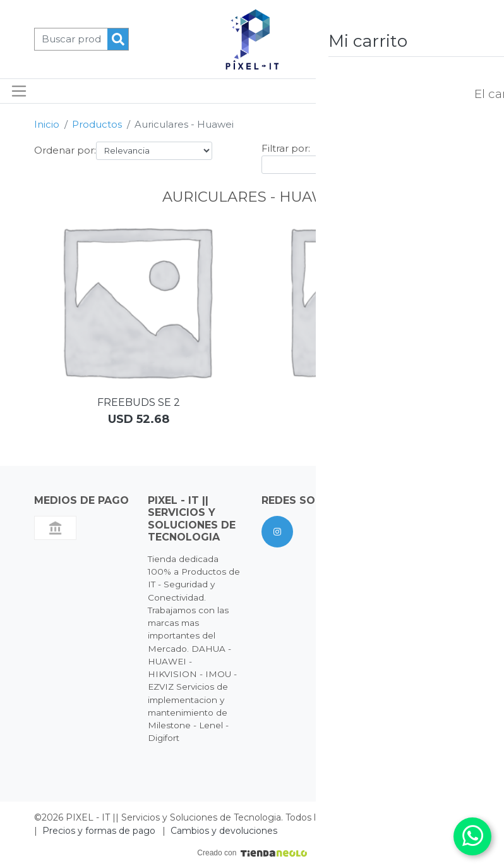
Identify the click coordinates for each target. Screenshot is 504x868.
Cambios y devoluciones (224, 831)
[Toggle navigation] (19, 91)
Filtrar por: (286, 148)
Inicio (47, 124)
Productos (97, 124)
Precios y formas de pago (99, 831)
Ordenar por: (65, 150)
